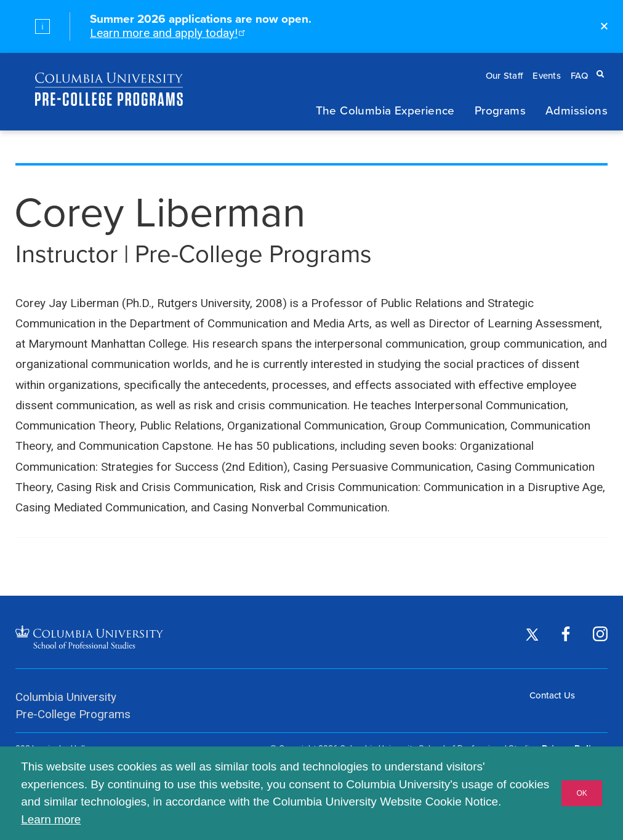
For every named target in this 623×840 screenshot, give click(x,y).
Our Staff (504, 75)
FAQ (579, 75)
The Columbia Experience (385, 110)
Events (547, 75)
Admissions (577, 110)
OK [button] (581, 793)
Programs (500, 110)
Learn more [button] (51, 819)
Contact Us (552, 695)
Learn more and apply (167, 33)
